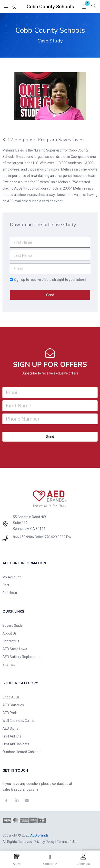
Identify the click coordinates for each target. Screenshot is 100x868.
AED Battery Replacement (23, 657)
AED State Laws (15, 649)
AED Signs (10, 728)
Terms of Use (67, 842)
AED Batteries (13, 705)
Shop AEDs (11, 697)
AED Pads (10, 713)
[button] (84, 6)
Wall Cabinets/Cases (18, 721)
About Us (10, 633)
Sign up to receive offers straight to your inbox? (50, 280)
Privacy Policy (44, 842)
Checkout (10, 593)
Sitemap (9, 665)
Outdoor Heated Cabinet (21, 752)
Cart (6, 585)
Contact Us (11, 641)
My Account (12, 577)
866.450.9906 (23, 537)
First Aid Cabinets (16, 744)
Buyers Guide (13, 626)
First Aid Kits (12, 736)
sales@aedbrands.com (20, 789)
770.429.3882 (55, 537)
